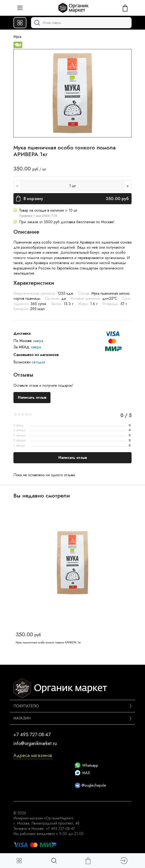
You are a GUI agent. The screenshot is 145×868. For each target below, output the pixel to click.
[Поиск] (81, 23)
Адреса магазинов (33, 755)
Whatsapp (87, 765)
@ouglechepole (90, 785)
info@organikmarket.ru (35, 743)
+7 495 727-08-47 (32, 735)
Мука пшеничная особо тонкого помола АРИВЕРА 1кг (48, 643)
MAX (82, 773)
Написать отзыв (32, 397)
